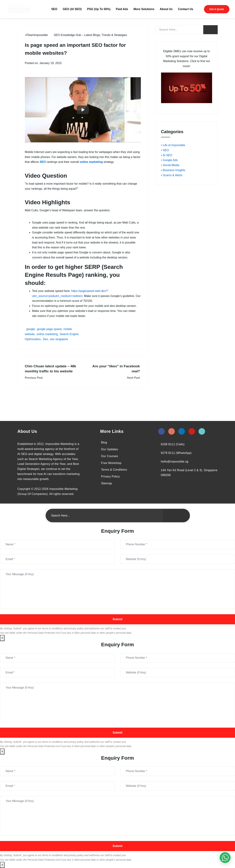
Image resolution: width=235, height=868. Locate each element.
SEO (54, 9)
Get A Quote (217, 9)
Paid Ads (122, 9)
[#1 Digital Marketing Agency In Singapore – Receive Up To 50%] (225, 858)
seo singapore (59, 339)
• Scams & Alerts (172, 175)
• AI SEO (167, 155)
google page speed (49, 329)
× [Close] (2, 638)
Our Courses (109, 456)
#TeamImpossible (37, 35)
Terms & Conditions (114, 470)
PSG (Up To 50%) (99, 9)
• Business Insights (173, 170)
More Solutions (144, 9)
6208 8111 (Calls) (173, 444)
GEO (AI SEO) (72, 9)
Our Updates (109, 449)
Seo (45, 339)
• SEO (165, 150)
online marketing (47, 334)
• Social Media (170, 165)
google (31, 329)
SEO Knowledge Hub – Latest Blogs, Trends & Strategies (90, 35)
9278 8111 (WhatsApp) (176, 453)
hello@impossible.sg (175, 462)
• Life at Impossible (173, 145)
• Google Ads (169, 160)
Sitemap (106, 483)
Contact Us (186, 9)
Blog (104, 442)
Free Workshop (111, 463)
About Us (166, 9)
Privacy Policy (110, 476)
